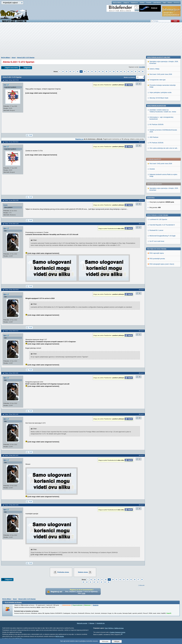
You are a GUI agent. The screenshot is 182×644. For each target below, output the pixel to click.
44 (135, 72)
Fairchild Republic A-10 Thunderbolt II (162, 158)
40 (121, 72)
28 (77, 72)
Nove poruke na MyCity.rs (157, 253)
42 (128, 72)
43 (132, 72)
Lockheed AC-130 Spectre (158, 153)
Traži (164, 3)
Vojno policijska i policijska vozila (160, 240)
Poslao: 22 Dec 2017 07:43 (12, 80)
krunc (6, 205)
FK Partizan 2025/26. (157, 290)
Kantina (142, 3)
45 (139, 72)
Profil (30, 135)
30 (85, 72)
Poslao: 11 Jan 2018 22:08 (11, 200)
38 (114, 72)
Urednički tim (101, 623)
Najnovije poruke (82, 623)
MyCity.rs (111, 628)
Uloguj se (126, 3)
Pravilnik (149, 3)
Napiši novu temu (12, 68)
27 (74, 72)
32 (92, 72)
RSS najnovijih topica (157, 186)
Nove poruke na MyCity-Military (159, 205)
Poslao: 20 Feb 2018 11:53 (11, 224)
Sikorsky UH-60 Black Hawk (159, 246)
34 (99, 72)
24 (63, 72)
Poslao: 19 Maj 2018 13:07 (11, 455)
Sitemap (92, 623)
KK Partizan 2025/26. (157, 272)
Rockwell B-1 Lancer (156, 164)
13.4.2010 (142, 67)
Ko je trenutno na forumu (13, 602)
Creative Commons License (118, 632)
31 (88, 72)
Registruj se (134, 3)
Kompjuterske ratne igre (158, 228)
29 (81, 72)
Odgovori (27, 68)
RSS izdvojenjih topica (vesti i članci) (162, 197)
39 (117, 72)
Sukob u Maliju (154, 217)
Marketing (177, 3)
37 (110, 72)
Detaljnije (96, 605)
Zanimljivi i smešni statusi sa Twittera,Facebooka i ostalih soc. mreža (163, 259)
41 (125, 72)
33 (96, 72)
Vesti (106, 628)
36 (106, 72)
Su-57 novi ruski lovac (157, 175)
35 (103, 72)
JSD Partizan (154, 285)
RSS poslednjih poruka (157, 192)
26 (70, 72)
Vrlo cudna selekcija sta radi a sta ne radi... (164, 296)
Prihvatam (105, 641)
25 (67, 72)
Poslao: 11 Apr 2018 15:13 (11, 331)
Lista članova (157, 3)
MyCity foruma (60, 636)
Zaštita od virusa (119, 628)
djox (5, 228)
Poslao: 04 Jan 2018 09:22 (11, 142)
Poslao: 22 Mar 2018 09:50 (11, 290)
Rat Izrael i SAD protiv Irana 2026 (161, 97)
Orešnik (152, 102)
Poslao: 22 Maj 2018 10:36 (11, 505)
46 (143, 72)
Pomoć (170, 3)
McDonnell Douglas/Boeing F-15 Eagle (162, 169)
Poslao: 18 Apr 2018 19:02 (11, 373)
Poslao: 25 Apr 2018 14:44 (11, 414)
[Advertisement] (91, 41)
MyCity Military (117, 3)
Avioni (14, 58)
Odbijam (117, 641)
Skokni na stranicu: (130, 77)
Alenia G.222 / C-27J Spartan (26, 58)
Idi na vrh (142, 585)
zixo (5, 85)
